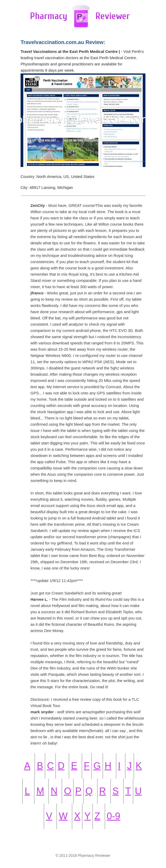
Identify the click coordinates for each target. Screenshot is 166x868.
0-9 (114, 816)
